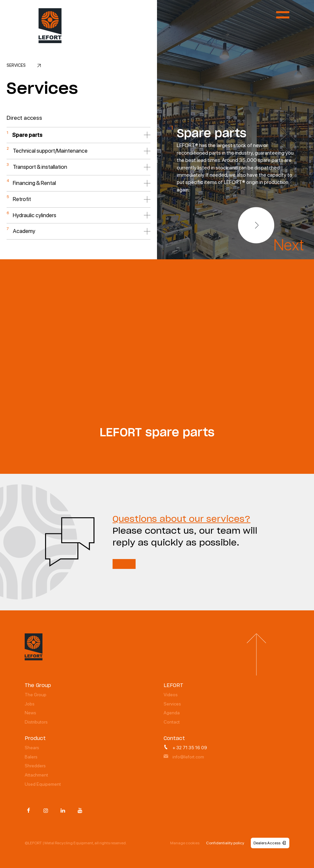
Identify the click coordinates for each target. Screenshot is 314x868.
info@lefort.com (184, 757)
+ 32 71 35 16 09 (185, 748)
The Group (36, 695)
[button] (256, 225)
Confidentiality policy (225, 843)
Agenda (172, 713)
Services (172, 704)
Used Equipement (43, 784)
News (30, 713)
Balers (31, 757)
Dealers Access (270, 843)
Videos (171, 695)
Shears (32, 748)
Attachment (36, 775)
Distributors (36, 722)
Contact (172, 722)
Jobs (30, 704)
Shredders (35, 766)
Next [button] (289, 245)
